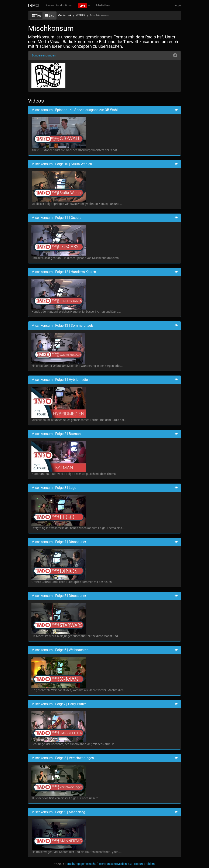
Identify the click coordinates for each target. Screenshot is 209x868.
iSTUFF (81, 15)
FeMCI (34, 5)
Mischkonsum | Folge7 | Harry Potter (59, 704)
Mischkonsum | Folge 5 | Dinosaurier (59, 596)
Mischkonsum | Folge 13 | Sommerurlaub (62, 326)
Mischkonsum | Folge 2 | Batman (56, 434)
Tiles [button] (37, 15)
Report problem (144, 864)
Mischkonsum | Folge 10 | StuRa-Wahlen (62, 164)
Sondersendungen (44, 55)
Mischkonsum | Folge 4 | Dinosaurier (59, 542)
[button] (84, 5)
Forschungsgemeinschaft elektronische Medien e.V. (98, 864)
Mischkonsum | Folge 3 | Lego (54, 488)
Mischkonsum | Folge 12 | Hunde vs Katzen (64, 272)
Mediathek (103, 5)
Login (177, 5)
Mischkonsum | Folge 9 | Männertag (58, 812)
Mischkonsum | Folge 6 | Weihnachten (60, 650)
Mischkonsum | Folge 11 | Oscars (56, 218)
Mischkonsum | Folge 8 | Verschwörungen (63, 758)
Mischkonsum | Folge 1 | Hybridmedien (61, 380)
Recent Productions (59, 5)
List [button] (49, 15)
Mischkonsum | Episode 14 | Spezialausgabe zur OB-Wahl (75, 110)
